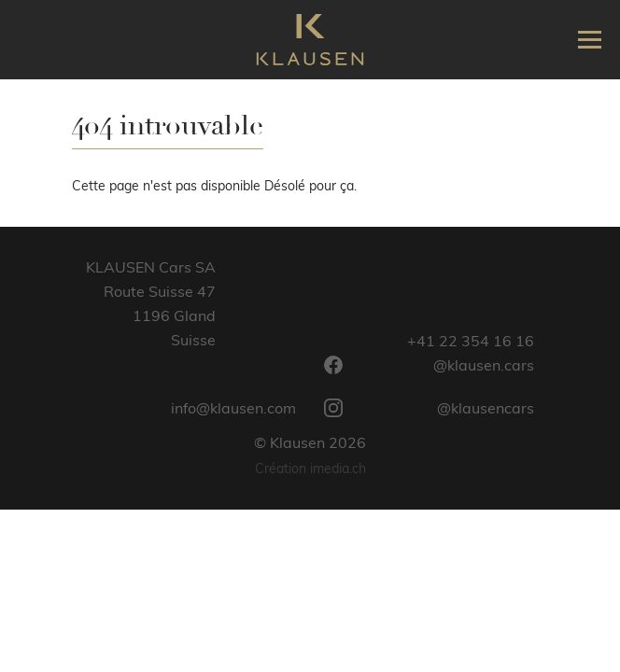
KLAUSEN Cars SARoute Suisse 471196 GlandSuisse (151, 303)
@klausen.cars (429, 365)
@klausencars (429, 408)
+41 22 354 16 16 (471, 341)
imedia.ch (338, 469)
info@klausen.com (233, 408)
